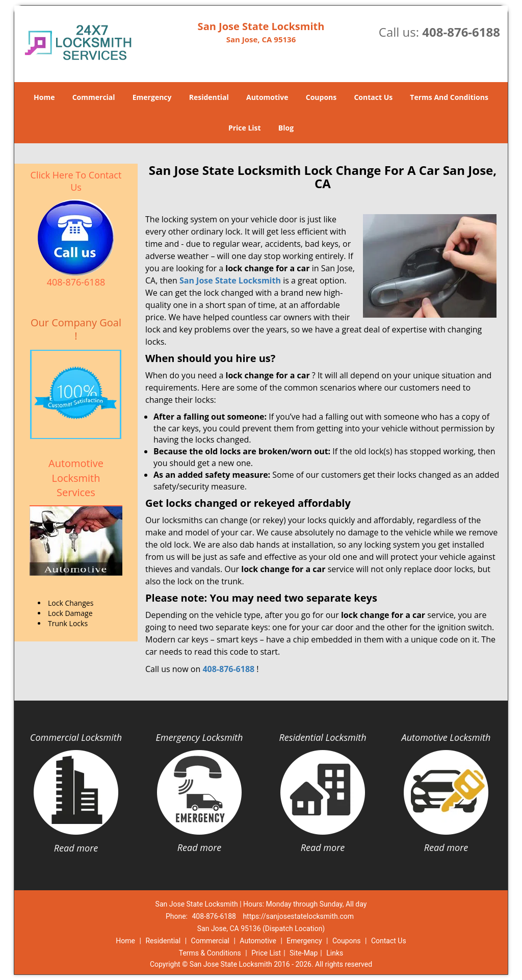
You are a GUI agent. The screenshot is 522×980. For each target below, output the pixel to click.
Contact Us (373, 97)
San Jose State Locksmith (230, 280)
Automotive (267, 97)
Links (335, 953)
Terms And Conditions (449, 97)
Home (44, 97)
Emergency (152, 97)
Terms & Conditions (210, 953)
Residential (209, 97)
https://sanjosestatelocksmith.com (298, 916)
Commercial (94, 97)
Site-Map (304, 953)
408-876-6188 (461, 32)
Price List (245, 128)
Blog (286, 128)
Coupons (321, 97)
